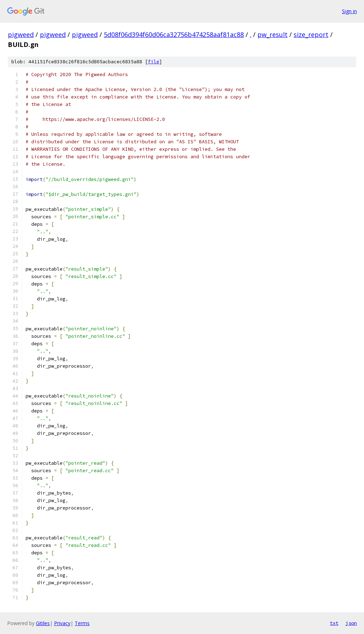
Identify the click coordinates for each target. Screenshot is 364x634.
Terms (82, 623)
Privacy (62, 623)
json (351, 623)
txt (334, 623)
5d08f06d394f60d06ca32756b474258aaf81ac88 (174, 34)
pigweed (21, 34)
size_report (311, 34)
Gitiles (43, 623)
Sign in (349, 11)
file (154, 62)
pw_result (272, 34)
